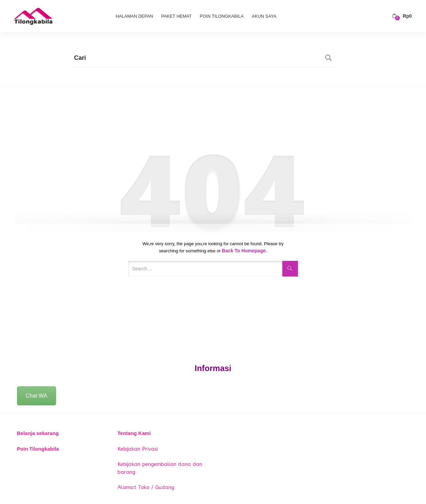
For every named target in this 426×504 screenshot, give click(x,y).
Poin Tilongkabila (222, 16)
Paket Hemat (177, 16)
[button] (402, 16)
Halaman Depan (134, 16)
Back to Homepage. (244, 251)
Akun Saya (264, 16)
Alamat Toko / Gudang (146, 487)
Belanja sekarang (38, 433)
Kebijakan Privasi (138, 449)
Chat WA (37, 396)
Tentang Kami (134, 433)
